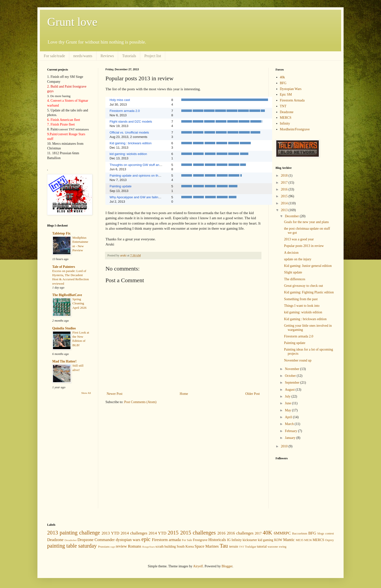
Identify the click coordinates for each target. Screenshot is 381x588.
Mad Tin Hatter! (64, 361)
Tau (224, 546)
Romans (134, 546)
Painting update (121, 186)
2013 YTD (110, 533)
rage (113, 547)
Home (184, 394)
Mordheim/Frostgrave (295, 129)
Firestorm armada (166, 540)
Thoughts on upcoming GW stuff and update (141, 165)
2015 (285, 196)
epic (146, 539)
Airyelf (198, 566)
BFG (283, 83)
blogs (321, 534)
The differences (295, 279)
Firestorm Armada (292, 100)
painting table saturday (72, 546)
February (291, 431)
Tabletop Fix (61, 233)
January (290, 438)
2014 (285, 203)
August (290, 390)
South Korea (185, 547)
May (288, 410)
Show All (86, 393)
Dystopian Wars (291, 89)
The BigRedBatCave (67, 295)
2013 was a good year (299, 239)
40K (267, 533)
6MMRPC (282, 533)
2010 (285, 446)
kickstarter (250, 540)
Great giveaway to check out (303, 286)
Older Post (253, 394)
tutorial (262, 547)
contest (329, 534)
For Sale (187, 540)
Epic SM (286, 95)
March (290, 424)
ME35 (299, 540)
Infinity (285, 123)
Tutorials (129, 56)
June (288, 403)
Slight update (293, 272)
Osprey (329, 540)
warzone (273, 547)
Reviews (107, 56)
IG (229, 540)
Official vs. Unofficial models (129, 132)
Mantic (289, 540)
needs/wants (83, 56)
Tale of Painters (64, 267)
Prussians (104, 547)
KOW (278, 540)
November (292, 369)
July (288, 396)
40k (282, 77)
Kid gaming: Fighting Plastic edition (309, 292)
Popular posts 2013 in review (304, 246)
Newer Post (115, 394)
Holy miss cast (120, 100)
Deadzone (287, 112)
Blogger (227, 566)
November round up (298, 360)
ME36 (308, 540)
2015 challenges (198, 533)
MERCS (286, 118)
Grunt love (72, 22)
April (289, 417)
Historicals (217, 540)
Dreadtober (70, 540)
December (292, 216)
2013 (285, 210)
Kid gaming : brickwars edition (131, 143)
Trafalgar (251, 547)
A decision (291, 253)
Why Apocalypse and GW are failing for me (140, 197)
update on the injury (298, 259)
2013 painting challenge (74, 533)
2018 (285, 176)
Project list (153, 56)
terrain (234, 547)
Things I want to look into (302, 306)
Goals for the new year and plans (306, 222)
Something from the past (301, 299)
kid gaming (266, 540)
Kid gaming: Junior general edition (308, 266)
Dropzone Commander (96, 540)
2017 (285, 183)
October (291, 376)
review (121, 546)
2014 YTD (158, 533)
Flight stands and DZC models (131, 122)
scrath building (166, 547)
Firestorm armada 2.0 (125, 111)
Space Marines (207, 546)
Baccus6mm (300, 534)
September (292, 383)
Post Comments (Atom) (140, 402)
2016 (285, 189)
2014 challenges (134, 533)
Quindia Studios (64, 328)
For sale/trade (54, 56)
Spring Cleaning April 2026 (79, 303)
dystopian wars (128, 540)
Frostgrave (200, 540)
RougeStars (148, 547)
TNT (283, 106)
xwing (282, 547)
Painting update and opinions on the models (140, 176)
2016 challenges (240, 533)
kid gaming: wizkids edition (128, 154)
